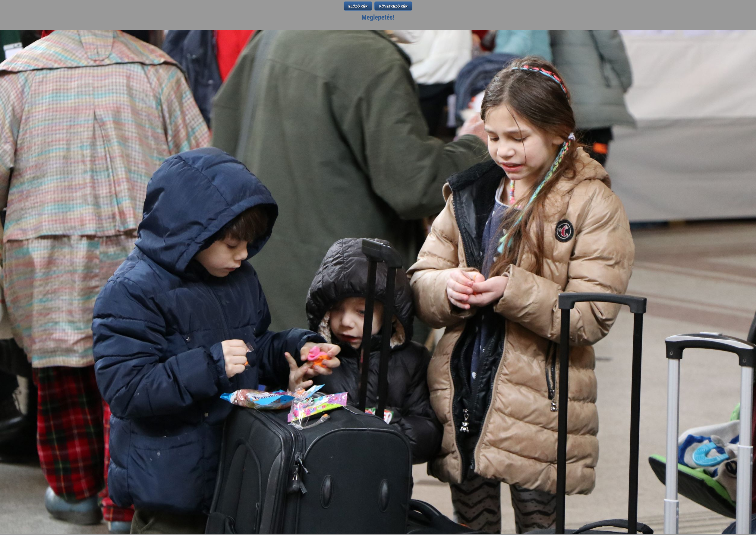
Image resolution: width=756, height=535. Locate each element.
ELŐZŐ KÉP (358, 6)
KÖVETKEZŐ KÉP (393, 6)
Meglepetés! (378, 17)
